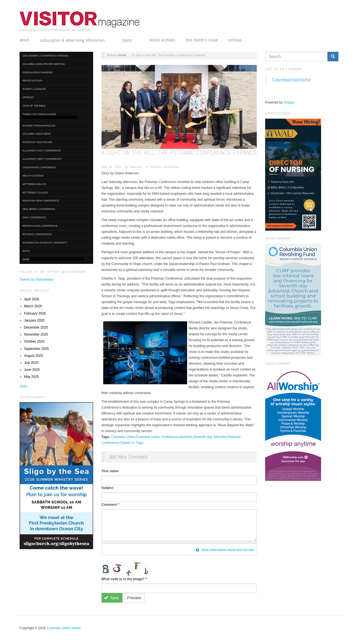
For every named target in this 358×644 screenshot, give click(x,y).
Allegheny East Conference (42, 151)
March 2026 (33, 306)
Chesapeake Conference (39, 167)
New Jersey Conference (39, 209)
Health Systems (33, 176)
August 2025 (33, 356)
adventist (186, 437)
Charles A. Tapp (132, 443)
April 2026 (32, 299)
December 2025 (36, 327)
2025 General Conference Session (45, 56)
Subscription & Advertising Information (76, 41)
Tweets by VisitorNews (36, 280)
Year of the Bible (34, 106)
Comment (110, 505)
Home (122, 55)
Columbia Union (123, 437)
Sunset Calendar (34, 89)
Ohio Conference (34, 217)
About (24, 40)
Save (111, 598)
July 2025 (31, 363)
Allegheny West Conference (42, 159)
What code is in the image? (124, 579)
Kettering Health (34, 184)
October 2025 (34, 341)
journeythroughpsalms (39, 126)
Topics (130, 41)
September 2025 (36, 349)
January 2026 (34, 320)
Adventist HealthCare (37, 142)
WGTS (26, 251)
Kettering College (35, 193)
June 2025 (32, 370)
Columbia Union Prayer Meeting (43, 64)
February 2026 (35, 313)
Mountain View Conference (41, 201)
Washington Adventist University (45, 243)
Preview (134, 598)
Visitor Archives (162, 40)
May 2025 (31, 377)
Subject (108, 488)
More (53, 260)
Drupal (288, 102)
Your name (110, 471)
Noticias (235, 40)
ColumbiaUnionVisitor (292, 80)
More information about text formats (225, 550)
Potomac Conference (37, 234)
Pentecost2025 (32, 81)
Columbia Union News (37, 134)
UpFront (28, 97)
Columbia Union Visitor (64, 628)
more (23, 386)
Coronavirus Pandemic (38, 72)
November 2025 (36, 334)
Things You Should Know (50, 116)
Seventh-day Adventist (210, 437)
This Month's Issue (202, 40)
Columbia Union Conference (157, 437)
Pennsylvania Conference (40, 226)
